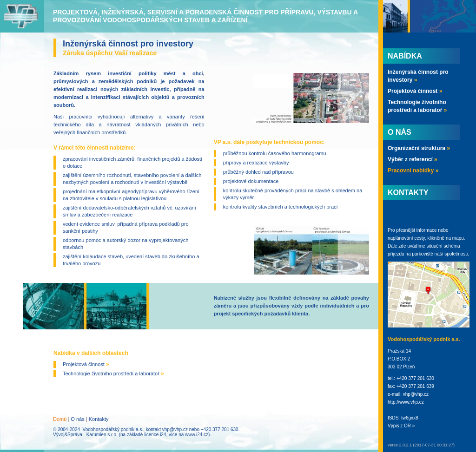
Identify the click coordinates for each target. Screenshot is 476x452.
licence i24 (155, 435)
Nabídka (405, 56)
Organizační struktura (419, 148)
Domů (60, 419)
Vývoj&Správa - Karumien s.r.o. (85, 435)
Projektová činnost (86, 364)
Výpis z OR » (401, 426)
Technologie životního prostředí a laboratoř (113, 373)
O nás (77, 419)
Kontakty (99, 419)
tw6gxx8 (410, 418)
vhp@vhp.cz (175, 429)
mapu (458, 238)
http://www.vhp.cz (406, 402)
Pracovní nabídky (413, 170)
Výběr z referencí (413, 159)
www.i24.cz (197, 435)
